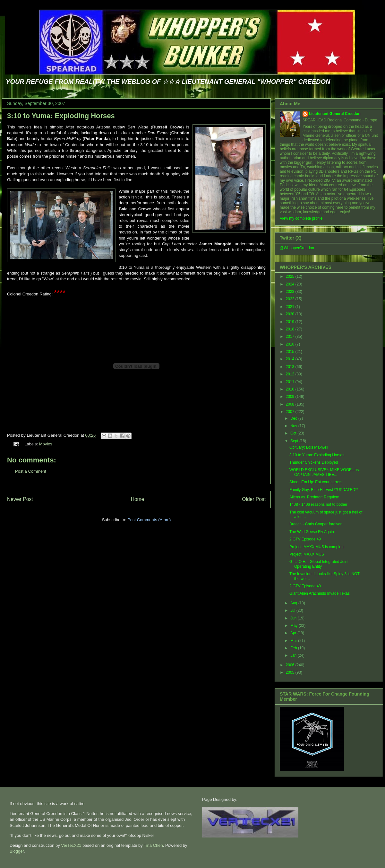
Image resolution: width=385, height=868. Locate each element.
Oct (294, 433)
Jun (294, 618)
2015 (291, 352)
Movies (46, 444)
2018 (291, 329)
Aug (294, 603)
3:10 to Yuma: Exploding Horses (61, 116)
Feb (294, 648)
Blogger (17, 851)
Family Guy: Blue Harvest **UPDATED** (324, 490)
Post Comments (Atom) (149, 520)
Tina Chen (153, 845)
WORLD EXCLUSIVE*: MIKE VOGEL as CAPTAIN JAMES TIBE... (324, 472)
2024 (291, 284)
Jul (293, 610)
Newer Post (20, 499)
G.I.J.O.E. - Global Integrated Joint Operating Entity (319, 564)
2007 (291, 412)
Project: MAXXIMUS (307, 554)
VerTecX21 (71, 845)
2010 (291, 389)
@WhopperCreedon (297, 248)
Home (138, 499)
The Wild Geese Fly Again (312, 532)
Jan (294, 655)
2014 (291, 359)
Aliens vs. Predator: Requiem (314, 497)
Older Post (254, 499)
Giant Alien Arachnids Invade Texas (320, 593)
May (295, 626)
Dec (294, 418)
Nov (294, 426)
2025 (291, 276)
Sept (295, 441)
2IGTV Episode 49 (305, 539)
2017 (291, 337)
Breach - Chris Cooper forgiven (316, 524)
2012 (291, 374)
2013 (291, 367)
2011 (291, 382)
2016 (291, 344)
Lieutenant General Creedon (335, 114)
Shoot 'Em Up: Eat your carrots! (316, 482)
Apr (294, 633)
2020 (291, 314)
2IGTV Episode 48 (305, 586)
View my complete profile (301, 218)
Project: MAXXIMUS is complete (317, 547)
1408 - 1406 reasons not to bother (318, 504)
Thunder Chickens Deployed (314, 462)
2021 (291, 307)
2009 (291, 397)
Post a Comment (31, 471)
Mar (294, 641)
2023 (291, 292)
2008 (291, 404)
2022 (291, 299)
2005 (291, 672)
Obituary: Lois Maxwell (309, 447)
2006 (291, 665)
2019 (291, 322)
